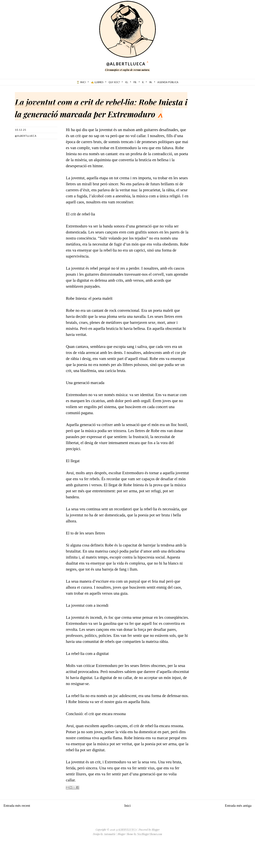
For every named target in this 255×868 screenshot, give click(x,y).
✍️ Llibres (97, 82)
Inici (127, 829)
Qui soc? (114, 82)
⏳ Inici (81, 82)
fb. (135, 82)
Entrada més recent (19, 829)
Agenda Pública (168, 82)
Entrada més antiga (236, 829)
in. (151, 82)
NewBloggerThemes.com (150, 858)
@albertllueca (26, 160)
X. (143, 82)
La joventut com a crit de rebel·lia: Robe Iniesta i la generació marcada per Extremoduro (84, 118)
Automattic (110, 858)
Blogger (156, 854)
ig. (127, 82)
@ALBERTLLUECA (126, 64)
